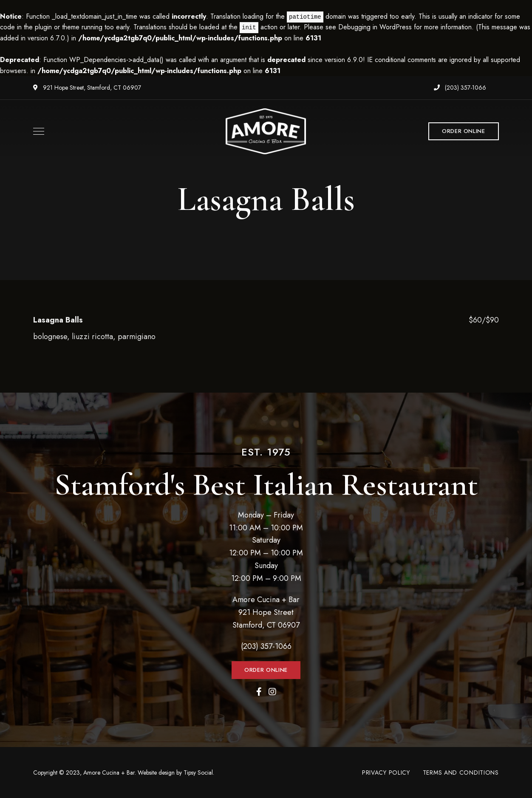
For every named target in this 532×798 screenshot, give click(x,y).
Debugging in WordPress (375, 27)
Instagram (272, 692)
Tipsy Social (198, 773)
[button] (464, 131)
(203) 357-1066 (460, 88)
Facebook (259, 692)
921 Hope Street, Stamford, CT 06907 (87, 88)
